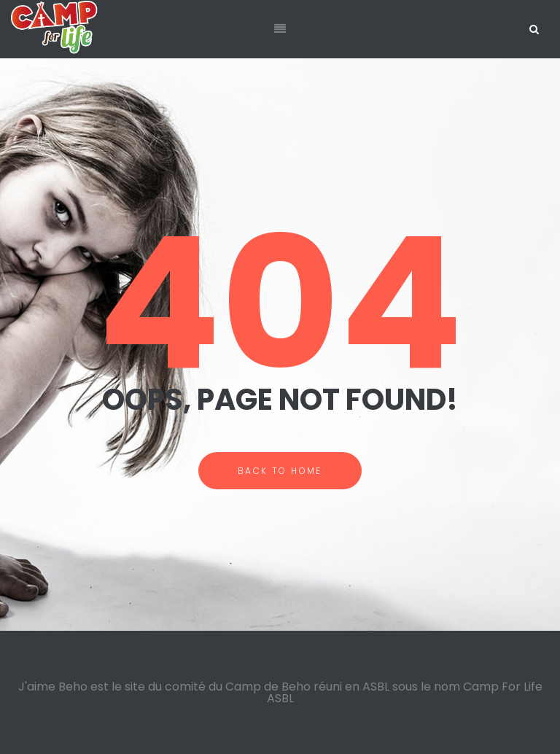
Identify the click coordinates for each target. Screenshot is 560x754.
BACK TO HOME (280, 471)
